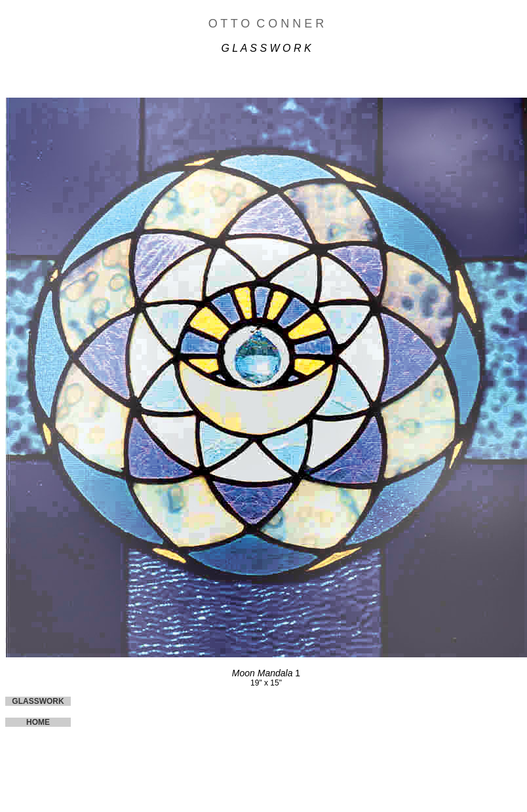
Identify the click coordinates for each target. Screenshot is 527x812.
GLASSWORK (38, 701)
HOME (38, 722)
